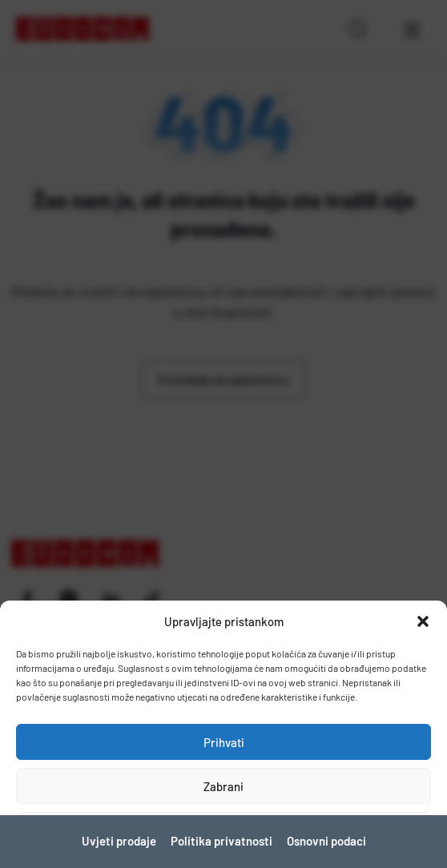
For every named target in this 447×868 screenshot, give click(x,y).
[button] (423, 621)
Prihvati (224, 742)
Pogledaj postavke (224, 830)
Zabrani (223, 786)
